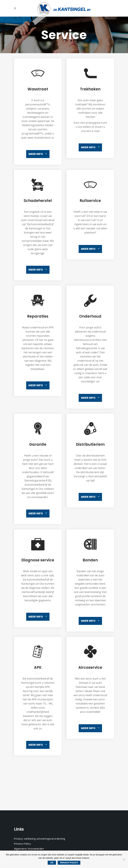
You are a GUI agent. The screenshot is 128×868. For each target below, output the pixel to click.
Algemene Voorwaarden (29, 849)
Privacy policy (69, 863)
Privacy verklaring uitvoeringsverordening (40, 839)
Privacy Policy (22, 844)
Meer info (38, 154)
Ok (52, 863)
